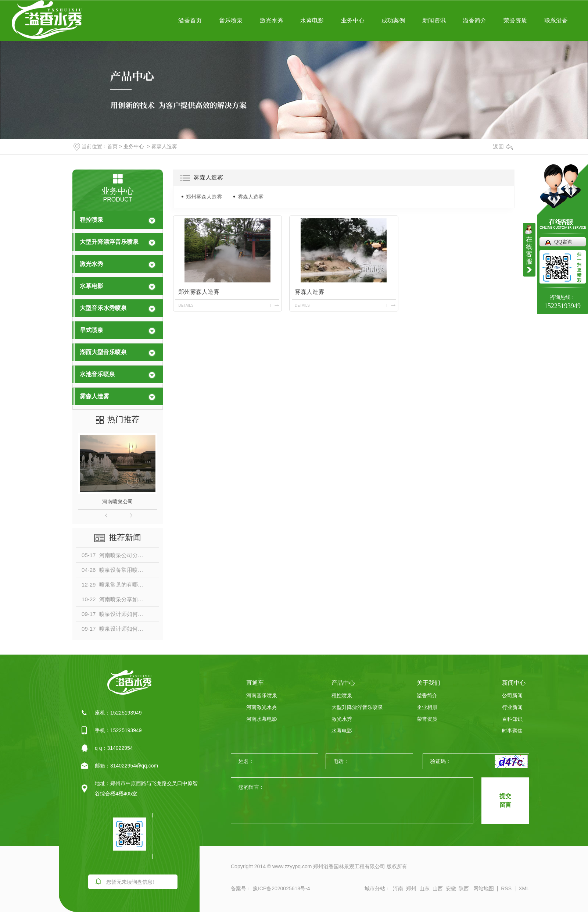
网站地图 (484, 888)
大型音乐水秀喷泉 (103, 308)
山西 (438, 888)
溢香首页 (190, 20)
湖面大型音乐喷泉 (103, 352)
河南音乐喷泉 (262, 695)
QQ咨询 (563, 242)
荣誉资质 (515, 20)
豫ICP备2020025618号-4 (281, 888)
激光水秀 (272, 20)
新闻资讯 (434, 20)
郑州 (411, 888)
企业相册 (427, 707)
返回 (503, 147)
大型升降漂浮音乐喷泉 (109, 242)
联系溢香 (556, 20)
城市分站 (375, 888)
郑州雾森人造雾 (204, 197)
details (186, 305)
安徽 (451, 888)
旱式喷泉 (92, 330)
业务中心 (353, 20)
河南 (398, 888)
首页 (112, 146)
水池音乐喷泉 (97, 374)
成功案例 (393, 20)
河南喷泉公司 (118, 502)
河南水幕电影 (262, 719)
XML (524, 888)
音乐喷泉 (231, 20)
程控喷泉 (92, 220)
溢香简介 (474, 20)
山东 (424, 888)
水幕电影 (312, 20)
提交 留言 (505, 800)
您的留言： (352, 801)
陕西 (464, 888)
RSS (506, 888)
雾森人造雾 (164, 146)
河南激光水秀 (262, 707)
